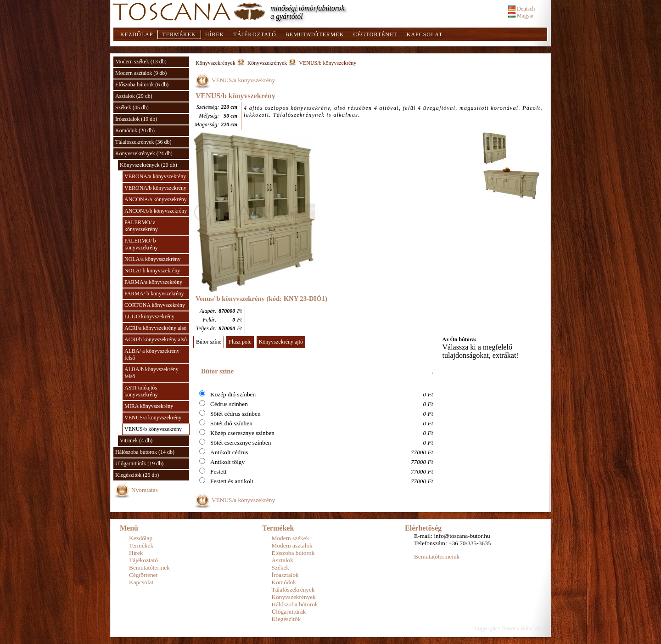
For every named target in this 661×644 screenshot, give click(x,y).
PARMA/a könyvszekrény (153, 282)
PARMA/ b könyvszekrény (154, 294)
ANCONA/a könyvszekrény (156, 199)
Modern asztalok (292, 545)
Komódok (284, 582)
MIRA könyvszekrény (149, 406)
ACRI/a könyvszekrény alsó (155, 328)
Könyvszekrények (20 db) (148, 165)
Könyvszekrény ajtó (281, 342)
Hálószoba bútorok (295, 604)
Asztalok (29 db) (134, 96)
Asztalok (283, 560)
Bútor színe (209, 342)
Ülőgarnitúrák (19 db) (139, 463)
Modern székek (291, 538)
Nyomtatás (145, 490)
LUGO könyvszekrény (149, 316)
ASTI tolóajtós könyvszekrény (141, 391)
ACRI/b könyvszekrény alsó (156, 339)
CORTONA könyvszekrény (155, 305)
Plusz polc (240, 342)
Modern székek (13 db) (141, 62)
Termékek (179, 34)
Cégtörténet (375, 34)
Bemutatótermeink (437, 556)
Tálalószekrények (293, 590)
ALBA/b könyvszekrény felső (151, 373)
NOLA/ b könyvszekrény (152, 271)
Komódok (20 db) (135, 130)
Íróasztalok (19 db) (136, 119)
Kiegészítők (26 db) (137, 475)
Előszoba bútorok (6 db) (142, 85)
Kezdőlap (137, 34)
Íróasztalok (285, 575)
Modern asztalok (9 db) (141, 73)
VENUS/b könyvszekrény (153, 429)
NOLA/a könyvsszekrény (152, 259)
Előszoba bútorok (293, 553)
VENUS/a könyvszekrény (153, 418)
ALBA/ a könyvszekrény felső (152, 354)
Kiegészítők (286, 619)
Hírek (215, 34)
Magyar (521, 16)
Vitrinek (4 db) (136, 441)
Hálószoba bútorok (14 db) (145, 452)
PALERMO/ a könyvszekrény (141, 226)
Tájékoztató (255, 34)
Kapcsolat (425, 34)
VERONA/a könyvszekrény (155, 176)
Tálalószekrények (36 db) (143, 142)
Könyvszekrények (216, 63)
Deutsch (521, 9)
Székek (281, 568)
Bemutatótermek (315, 34)
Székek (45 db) (132, 107)
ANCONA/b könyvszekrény (156, 211)
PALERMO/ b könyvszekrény (141, 244)
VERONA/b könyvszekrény (155, 188)
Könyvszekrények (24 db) (144, 153)
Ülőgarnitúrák (289, 612)
